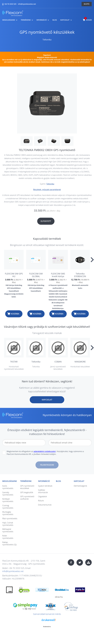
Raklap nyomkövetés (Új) (9, 543)
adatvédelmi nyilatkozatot (45, 451)
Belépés (87, 4)
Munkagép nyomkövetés (8, 513)
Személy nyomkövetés (8, 494)
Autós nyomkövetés (8, 487)
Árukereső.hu (47, 627)
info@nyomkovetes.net (27, 4)
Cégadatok (42, 496)
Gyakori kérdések (45, 486)
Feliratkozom (47, 465)
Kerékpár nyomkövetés (8, 500)
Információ (42, 20)
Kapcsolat (65, 20)
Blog (55, 20)
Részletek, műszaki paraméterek (47, 190)
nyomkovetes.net (13, 14)
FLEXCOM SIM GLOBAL (36, 275)
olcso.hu (59, 597)
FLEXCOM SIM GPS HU (14, 275)
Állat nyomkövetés (10, 518)
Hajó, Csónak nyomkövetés (8, 524)
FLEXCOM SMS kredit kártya (58, 275)
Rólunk (41, 501)
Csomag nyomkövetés (8, 507)
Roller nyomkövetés (8, 537)
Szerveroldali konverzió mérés (47, 614)
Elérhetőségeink (80, 486)
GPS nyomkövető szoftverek (27, 498)
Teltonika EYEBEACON (80, 275)
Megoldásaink (9, 20)
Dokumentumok (45, 505)
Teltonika (47, 40)
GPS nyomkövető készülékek (47, 32)
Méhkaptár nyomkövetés (8, 530)
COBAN (58, 362)
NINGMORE (80, 362)
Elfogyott (46, 221)
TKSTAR (14, 362)
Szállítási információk (43, 491)
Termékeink (26, 20)
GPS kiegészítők (27, 492)
